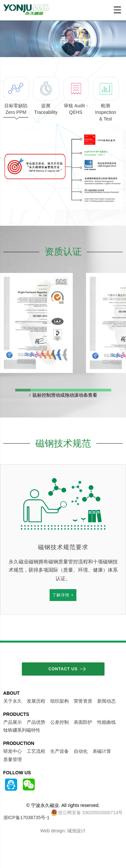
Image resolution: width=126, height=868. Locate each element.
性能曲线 (106, 722)
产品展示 (13, 722)
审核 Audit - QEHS (76, 96)
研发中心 (13, 751)
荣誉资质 (83, 701)
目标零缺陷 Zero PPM (16, 97)
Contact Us (63, 669)
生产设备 (60, 751)
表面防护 (83, 722)
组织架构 (60, 701)
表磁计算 (102, 751)
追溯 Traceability (46, 96)
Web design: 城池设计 (63, 831)
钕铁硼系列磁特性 (22, 730)
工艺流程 (36, 751)
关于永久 (13, 701)
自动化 (81, 751)
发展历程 (36, 701)
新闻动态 (106, 701)
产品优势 (36, 722)
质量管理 (13, 759)
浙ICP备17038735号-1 (26, 818)
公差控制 (60, 722)
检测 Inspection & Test (106, 99)
